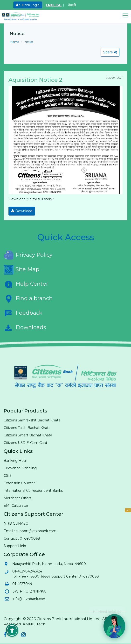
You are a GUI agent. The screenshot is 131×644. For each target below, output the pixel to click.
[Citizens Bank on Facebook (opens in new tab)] (5, 635)
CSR (7, 476)
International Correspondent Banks (33, 491)
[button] (127, 16)
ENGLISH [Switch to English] (54, 5)
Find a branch (28, 299)
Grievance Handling (20, 468)
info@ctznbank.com (29, 599)
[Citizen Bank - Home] (24, 16)
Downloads (25, 328)
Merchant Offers (17, 498)
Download (22, 211)
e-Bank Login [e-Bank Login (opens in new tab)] (28, 5)
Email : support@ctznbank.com (30, 531)
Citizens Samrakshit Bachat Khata (32, 420)
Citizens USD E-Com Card (25, 443)
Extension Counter (19, 483)
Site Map (21, 270)
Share (110, 52)
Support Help (15, 546)
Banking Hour (15, 461)
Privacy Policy (28, 255)
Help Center (26, 284)
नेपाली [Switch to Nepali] (72, 5)
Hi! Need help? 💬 (107, 610)
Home (15, 42)
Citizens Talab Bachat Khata (27, 428)
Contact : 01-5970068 (22, 538)
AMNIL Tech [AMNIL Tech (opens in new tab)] (34, 624)
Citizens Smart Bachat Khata (28, 435)
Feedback (23, 313)
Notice (29, 42)
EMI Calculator (16, 506)
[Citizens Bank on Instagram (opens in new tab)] (24, 635)
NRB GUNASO (16, 523)
